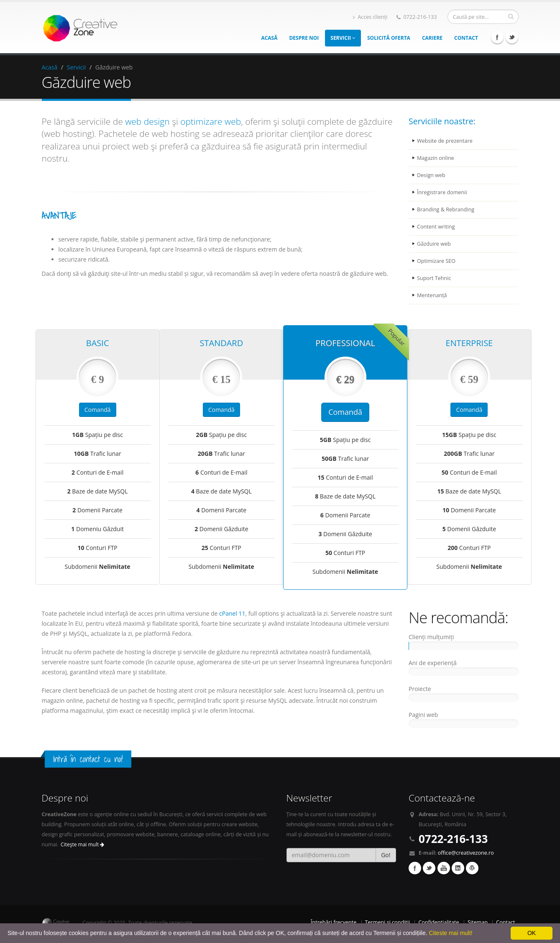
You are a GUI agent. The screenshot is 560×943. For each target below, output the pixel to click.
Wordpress (472, 868)
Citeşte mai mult (82, 844)
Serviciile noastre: (442, 121)
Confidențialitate (439, 922)
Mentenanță (432, 295)
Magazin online (436, 158)
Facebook (497, 37)
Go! (386, 855)
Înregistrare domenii (442, 192)
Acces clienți (370, 17)
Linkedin (458, 868)
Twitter (512, 37)
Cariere (432, 38)
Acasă (269, 38)
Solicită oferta (389, 38)
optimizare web (211, 121)
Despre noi (304, 38)
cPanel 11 (232, 613)
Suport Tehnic (434, 278)
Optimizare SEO (436, 261)
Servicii (343, 38)
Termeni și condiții (388, 922)
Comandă (98, 410)
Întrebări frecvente (334, 922)
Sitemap (478, 922)
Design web (431, 175)
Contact (466, 38)
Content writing (436, 227)
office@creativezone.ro (466, 853)
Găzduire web (434, 244)
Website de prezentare (445, 141)
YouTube (444, 868)
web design (147, 121)
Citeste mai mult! (450, 933)
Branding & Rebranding (446, 209)
